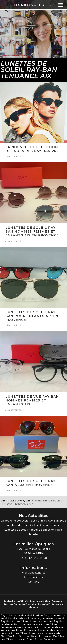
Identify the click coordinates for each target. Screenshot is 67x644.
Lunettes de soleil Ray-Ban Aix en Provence (33, 617)
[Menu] (61, 5)
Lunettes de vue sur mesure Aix (21, 627)
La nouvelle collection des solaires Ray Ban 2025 (34, 520)
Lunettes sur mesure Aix (45, 633)
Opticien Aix (9, 636)
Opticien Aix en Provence (35, 636)
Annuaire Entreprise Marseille (20, 604)
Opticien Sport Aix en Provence (35, 639)
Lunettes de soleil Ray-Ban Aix (28, 615)
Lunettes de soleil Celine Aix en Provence (34, 525)
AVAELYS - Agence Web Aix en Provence (40, 601)
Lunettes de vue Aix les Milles (38, 624)
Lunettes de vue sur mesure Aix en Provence (32, 629)
